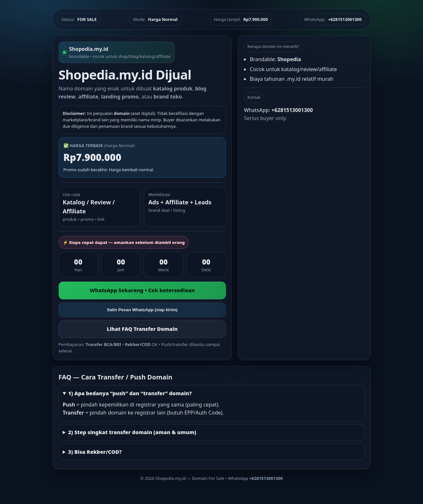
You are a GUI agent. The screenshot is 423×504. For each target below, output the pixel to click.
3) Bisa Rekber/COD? (95, 452)
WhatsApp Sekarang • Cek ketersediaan (142, 290)
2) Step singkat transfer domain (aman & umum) (132, 432)
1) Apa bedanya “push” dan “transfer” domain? (130, 393)
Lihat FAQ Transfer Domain (142, 329)
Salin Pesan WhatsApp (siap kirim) (142, 310)
